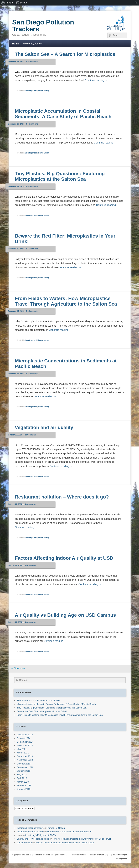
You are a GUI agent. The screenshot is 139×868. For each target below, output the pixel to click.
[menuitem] (3, 3)
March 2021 (23, 753)
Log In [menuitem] (10, 3)
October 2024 (24, 738)
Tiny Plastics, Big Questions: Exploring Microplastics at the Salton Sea (60, 176)
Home (16, 44)
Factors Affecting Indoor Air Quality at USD (64, 558)
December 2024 (25, 735)
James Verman (24, 843)
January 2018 (24, 789)
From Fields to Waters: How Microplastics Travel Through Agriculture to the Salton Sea (66, 301)
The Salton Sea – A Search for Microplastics (65, 54)
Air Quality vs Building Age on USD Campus (65, 615)
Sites (84, 855)
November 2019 (25, 760)
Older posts (18, 668)
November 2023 (25, 745)
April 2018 (22, 778)
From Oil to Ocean (56, 828)
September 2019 (25, 767)
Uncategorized (31, 91)
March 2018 (23, 782)
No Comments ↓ (33, 62)
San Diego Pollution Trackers (43, 26)
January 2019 (24, 771)
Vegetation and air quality (44, 427)
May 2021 (22, 749)
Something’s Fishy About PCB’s (40, 835)
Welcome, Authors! (33, 44)
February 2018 (24, 785)
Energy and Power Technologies (33, 839)
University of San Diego (100, 855)
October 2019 (24, 764)
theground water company (30, 828)
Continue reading (96, 80)
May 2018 (22, 775)
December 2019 (25, 756)
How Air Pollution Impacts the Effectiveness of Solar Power (82, 839)
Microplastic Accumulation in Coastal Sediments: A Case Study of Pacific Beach (63, 114)
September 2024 (25, 742)
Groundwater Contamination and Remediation (69, 832)
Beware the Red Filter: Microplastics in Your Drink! (42, 711)
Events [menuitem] (21, 3)
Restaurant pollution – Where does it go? (62, 497)
